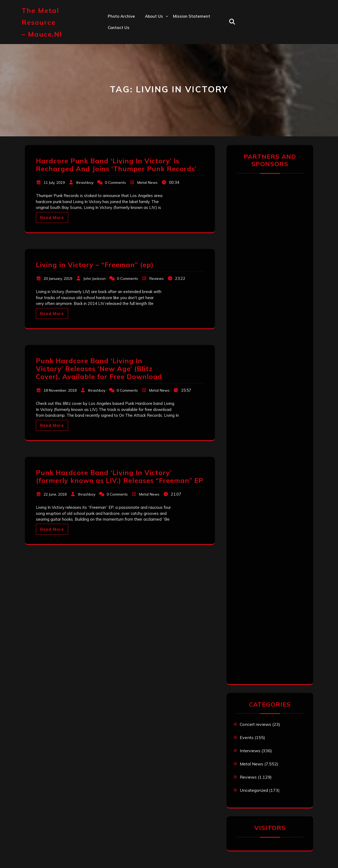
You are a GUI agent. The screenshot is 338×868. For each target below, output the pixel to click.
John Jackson (95, 279)
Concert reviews (255, 724)
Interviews (250, 751)
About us (154, 16)
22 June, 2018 (55, 494)
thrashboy (85, 183)
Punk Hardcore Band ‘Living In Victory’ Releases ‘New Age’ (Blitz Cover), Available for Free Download (99, 369)
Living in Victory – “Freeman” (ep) (95, 265)
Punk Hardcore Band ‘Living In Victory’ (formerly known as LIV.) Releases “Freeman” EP (120, 476)
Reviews (157, 279)
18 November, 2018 (60, 390)
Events (247, 737)
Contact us (119, 28)
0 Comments (115, 183)
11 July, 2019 (54, 183)
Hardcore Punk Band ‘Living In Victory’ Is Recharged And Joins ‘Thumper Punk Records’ (116, 165)
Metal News (147, 183)
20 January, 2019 (58, 279)
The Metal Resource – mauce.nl (42, 22)
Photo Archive (121, 16)
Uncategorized (254, 790)
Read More (52, 217)
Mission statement (192, 16)
